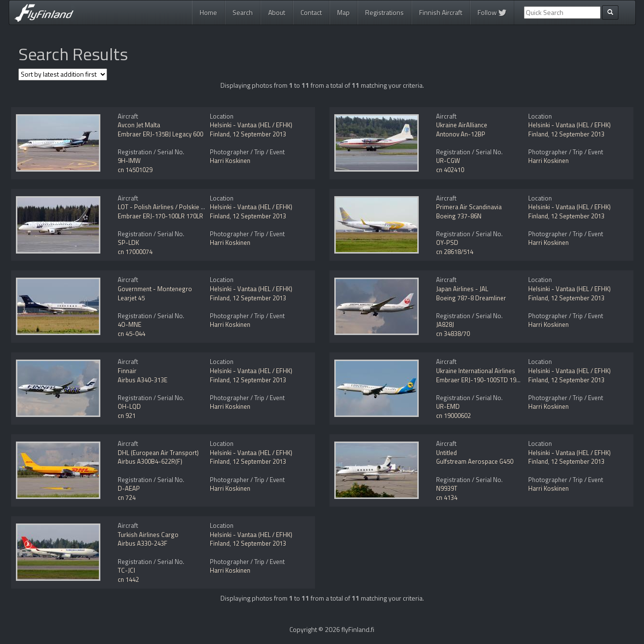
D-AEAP (129, 488)
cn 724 (127, 497)
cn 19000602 (453, 416)
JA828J (445, 324)
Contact (311, 12)
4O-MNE (130, 324)
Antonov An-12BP (461, 134)
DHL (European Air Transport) (158, 453)
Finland (220, 134)
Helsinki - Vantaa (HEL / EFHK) (251, 125)
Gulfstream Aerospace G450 (475, 461)
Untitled (446, 453)
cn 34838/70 (453, 334)
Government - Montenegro (155, 289)
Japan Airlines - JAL (462, 289)
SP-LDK (128, 242)
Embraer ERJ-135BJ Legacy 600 (160, 134)
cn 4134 (447, 497)
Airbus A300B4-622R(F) (150, 461)
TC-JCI (126, 570)
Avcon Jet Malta (139, 125)
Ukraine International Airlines (476, 371)
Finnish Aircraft (441, 12)
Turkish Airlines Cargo (148, 535)
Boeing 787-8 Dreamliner (471, 298)
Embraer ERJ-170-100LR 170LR (160, 216)
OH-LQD (129, 406)
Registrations (384, 12)
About (277, 12)
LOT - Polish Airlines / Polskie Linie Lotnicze (178, 207)
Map (343, 12)
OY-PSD (447, 242)
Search (243, 12)
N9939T (447, 488)
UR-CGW (448, 161)
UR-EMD (448, 406)
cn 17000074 (135, 252)
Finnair (127, 371)
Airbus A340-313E (143, 380)
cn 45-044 (131, 334)
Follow (492, 12)
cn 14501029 (135, 170)
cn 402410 (450, 170)
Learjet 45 (131, 298)
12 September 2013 (259, 134)
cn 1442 (128, 579)
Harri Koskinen (230, 161)
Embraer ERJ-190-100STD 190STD (484, 380)
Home (208, 12)
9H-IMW (129, 161)
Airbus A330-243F (143, 543)
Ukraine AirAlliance (462, 125)
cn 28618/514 (455, 252)
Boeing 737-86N (459, 216)
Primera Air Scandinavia (469, 207)
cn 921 (127, 416)
